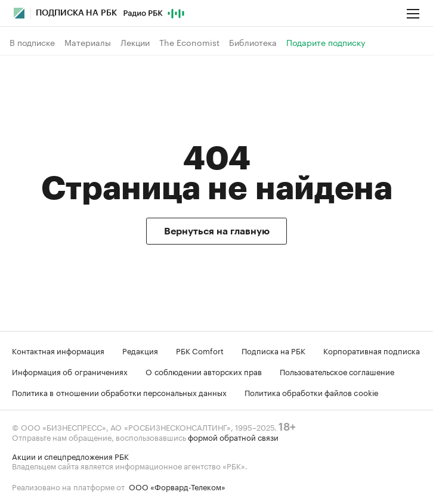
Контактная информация (58, 350)
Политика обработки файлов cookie (312, 392)
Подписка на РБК (273, 350)
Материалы (88, 42)
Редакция (140, 350)
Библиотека (253, 42)
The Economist (189, 42)
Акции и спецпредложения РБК (70, 456)
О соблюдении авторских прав (204, 371)
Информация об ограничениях (70, 371)
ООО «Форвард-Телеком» (177, 486)
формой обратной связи (233, 437)
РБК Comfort (200, 350)
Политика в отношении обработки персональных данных (119, 392)
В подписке (32, 42)
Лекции (135, 42)
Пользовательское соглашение (337, 371)
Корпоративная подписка (372, 350)
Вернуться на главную (217, 231)
